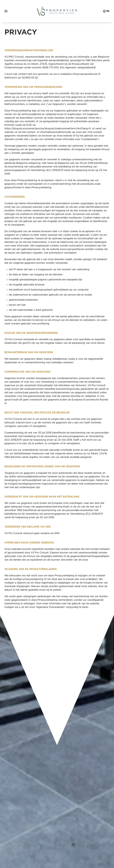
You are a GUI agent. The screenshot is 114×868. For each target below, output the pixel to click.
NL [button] (106, 11)
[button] (6, 11)
